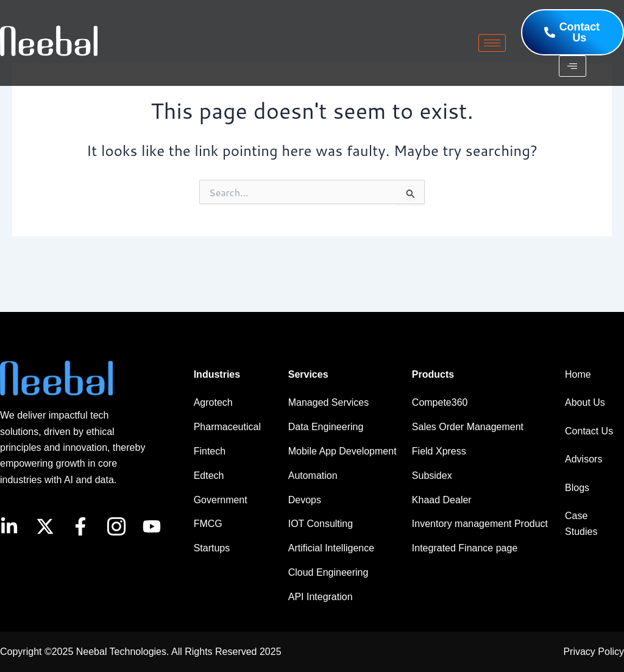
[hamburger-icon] (492, 43)
